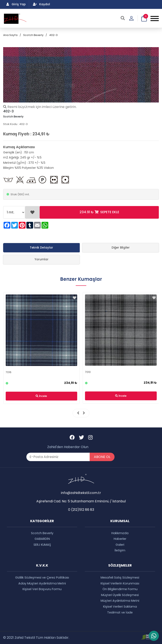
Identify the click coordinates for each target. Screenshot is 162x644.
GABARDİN (42, 539)
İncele (41, 396)
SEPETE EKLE (99, 212)
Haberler (120, 539)
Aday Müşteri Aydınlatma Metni (42, 583)
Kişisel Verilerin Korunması (120, 583)
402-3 (53, 35)
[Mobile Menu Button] (155, 18)
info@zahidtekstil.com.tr (81, 493)
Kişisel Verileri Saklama (120, 607)
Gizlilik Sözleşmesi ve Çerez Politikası (42, 577)
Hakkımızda (120, 533)
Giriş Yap (16, 4)
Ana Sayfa (10, 35)
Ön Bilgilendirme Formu (120, 589)
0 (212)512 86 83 (81, 510)
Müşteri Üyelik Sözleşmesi (120, 595)
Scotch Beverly (33, 35)
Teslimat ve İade (120, 612)
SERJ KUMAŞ (42, 545)
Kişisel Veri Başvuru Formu (42, 589)
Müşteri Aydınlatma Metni (120, 601)
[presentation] (78, 413)
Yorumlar (42, 259)
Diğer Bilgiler (121, 248)
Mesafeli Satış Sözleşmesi (120, 577)
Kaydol (41, 4)
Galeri (120, 545)
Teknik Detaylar (41, 248)
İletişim (120, 550)
